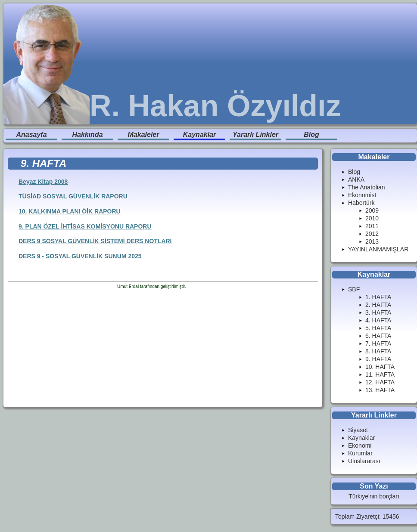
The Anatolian (367, 187)
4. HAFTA (378, 320)
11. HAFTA (380, 374)
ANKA (356, 179)
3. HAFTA (378, 312)
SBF (354, 289)
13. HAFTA (380, 390)
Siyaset (358, 430)
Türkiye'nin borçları (374, 496)
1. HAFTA (378, 297)
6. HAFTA (378, 336)
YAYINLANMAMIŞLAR (378, 249)
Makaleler (144, 135)
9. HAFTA (378, 359)
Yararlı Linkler (255, 135)
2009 (372, 210)
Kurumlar (360, 453)
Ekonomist (362, 195)
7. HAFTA (378, 343)
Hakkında (87, 135)
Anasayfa (31, 135)
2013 (372, 241)
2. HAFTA (378, 305)
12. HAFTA (380, 382)
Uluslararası (364, 461)
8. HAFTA (378, 351)
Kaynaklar (200, 135)
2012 (372, 234)
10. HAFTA (380, 367)
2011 (372, 226)
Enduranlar (198, 286)
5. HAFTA (378, 328)
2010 (372, 218)
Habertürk (361, 203)
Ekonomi (360, 445)
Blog (311, 135)
